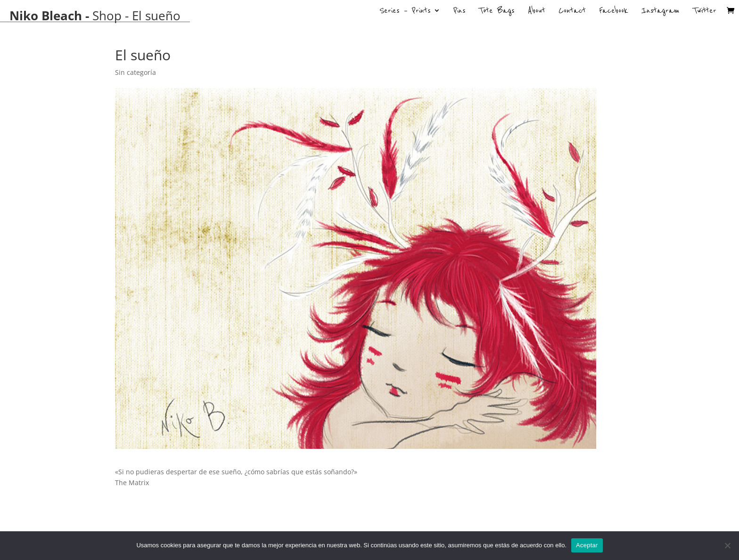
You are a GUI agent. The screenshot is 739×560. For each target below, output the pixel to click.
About (537, 12)
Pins (460, 12)
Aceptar (587, 545)
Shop (107, 16)
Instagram (661, 12)
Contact (572, 12)
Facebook (614, 12)
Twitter (705, 12)
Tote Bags (497, 12)
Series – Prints (405, 12)
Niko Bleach (46, 16)
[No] (727, 545)
